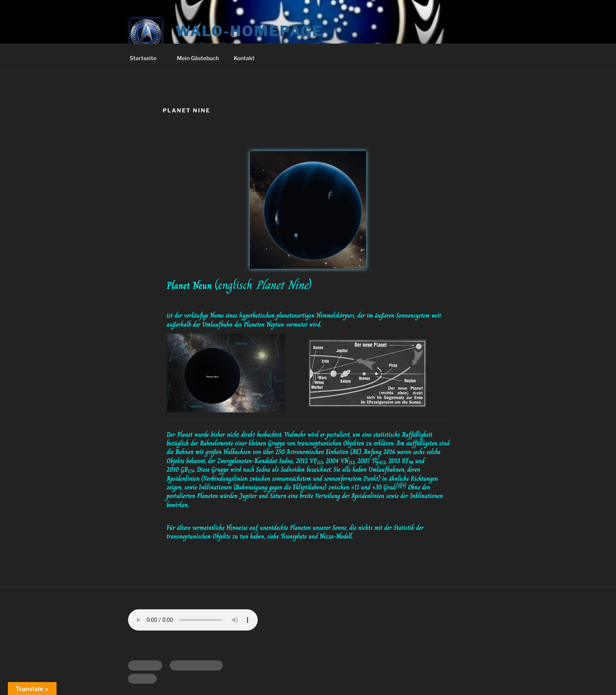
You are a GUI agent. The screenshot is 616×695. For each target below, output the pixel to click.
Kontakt (244, 58)
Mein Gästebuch (198, 58)
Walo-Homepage (249, 31)
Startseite (147, 58)
